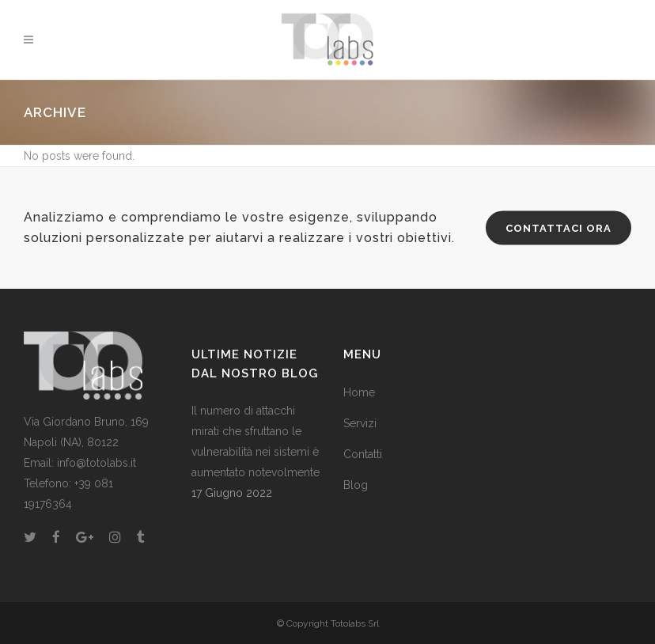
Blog (356, 485)
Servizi (360, 423)
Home (359, 392)
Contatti (363, 454)
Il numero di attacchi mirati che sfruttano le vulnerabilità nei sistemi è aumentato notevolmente (256, 441)
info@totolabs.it (97, 463)
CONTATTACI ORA (558, 228)
